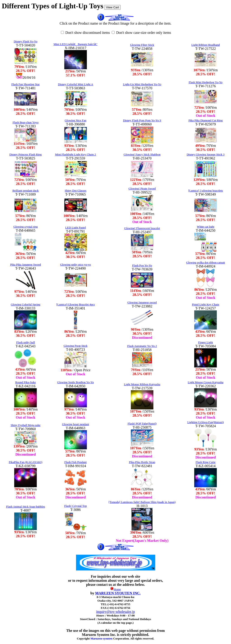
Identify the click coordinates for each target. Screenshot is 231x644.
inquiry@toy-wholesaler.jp (115, 612)
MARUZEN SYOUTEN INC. (118, 593)
